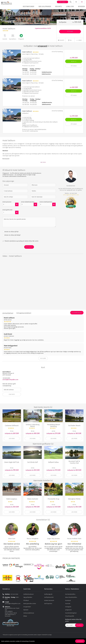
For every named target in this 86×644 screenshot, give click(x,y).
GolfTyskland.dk (49, 603)
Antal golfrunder (8, 215)
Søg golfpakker (45, 6)
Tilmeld (79, 631)
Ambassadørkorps (29, 618)
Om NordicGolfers (70, 600)
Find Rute (12, 400)
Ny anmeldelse (77, 318)
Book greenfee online (30, 609)
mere (79, 46)
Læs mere (43, 168)
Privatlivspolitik (70, 621)
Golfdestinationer (29, 600)
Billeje (25, 621)
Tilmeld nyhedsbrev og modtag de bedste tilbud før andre (21, 247)
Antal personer (7, 207)
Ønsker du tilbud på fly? (11, 237)
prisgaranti (68, 615)
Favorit (61, 46)
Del (70, 46)
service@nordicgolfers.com (71, 200)
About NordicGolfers (71, 603)
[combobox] (11, 210)
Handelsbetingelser (71, 618)
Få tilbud (61, 2)
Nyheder (80, 6)
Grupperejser (27, 612)
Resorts (58, 6)
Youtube (68, 609)
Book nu (74, 67)
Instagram (68, 612)
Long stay (69, 6)
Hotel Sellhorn (27, 57)
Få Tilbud (70, 37)
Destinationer (29, 6)
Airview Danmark (49, 606)
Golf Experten (48, 609)
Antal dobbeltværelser (28, 207)
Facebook (68, 606)
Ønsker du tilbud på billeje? (12, 241)
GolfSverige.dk (48, 600)
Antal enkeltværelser (46, 207)
